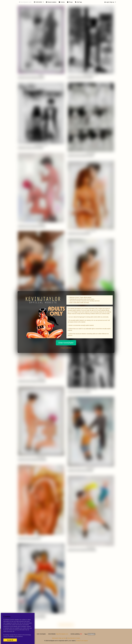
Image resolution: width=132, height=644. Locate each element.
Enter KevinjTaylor (66, 343)
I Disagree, (66, 348)
